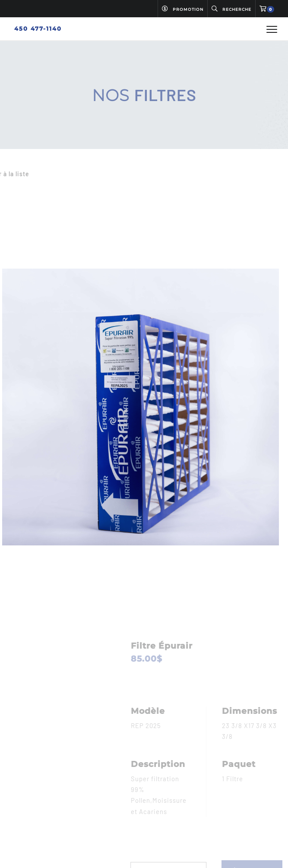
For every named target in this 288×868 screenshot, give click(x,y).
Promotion (183, 9)
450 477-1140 (38, 29)
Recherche (231, 9)
